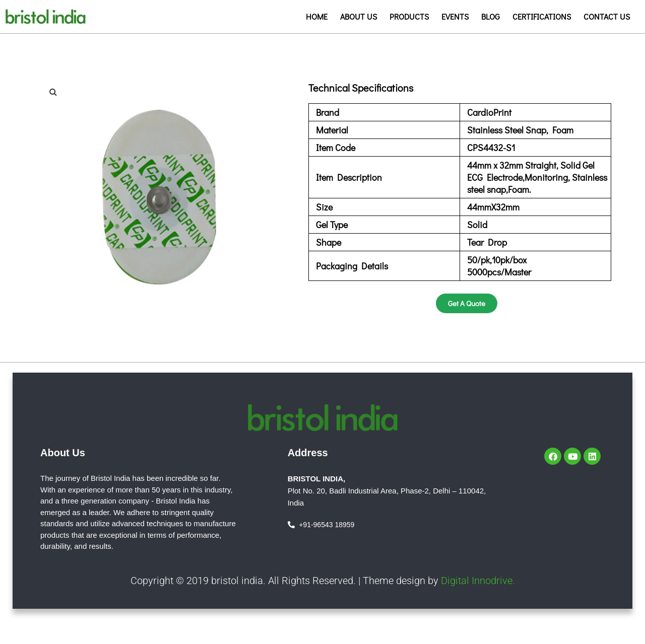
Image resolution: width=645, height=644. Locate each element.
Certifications (542, 16)
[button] (53, 92)
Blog (491, 16)
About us (359, 16)
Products (409, 16)
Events (455, 16)
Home (317, 16)
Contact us (607, 16)
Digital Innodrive (477, 581)
